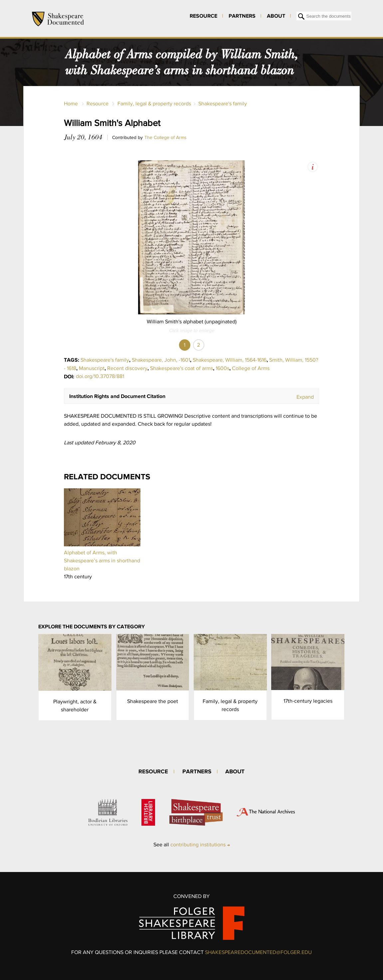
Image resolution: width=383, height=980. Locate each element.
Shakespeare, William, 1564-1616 (230, 360)
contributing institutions (198, 844)
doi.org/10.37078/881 (100, 376)
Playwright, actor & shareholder (75, 705)
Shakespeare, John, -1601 (161, 360)
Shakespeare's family (223, 103)
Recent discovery (127, 368)
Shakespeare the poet (153, 701)
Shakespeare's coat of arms (182, 368)
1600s (222, 368)
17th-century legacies (308, 701)
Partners (242, 16)
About (276, 16)
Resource (203, 16)
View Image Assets (313, 167)
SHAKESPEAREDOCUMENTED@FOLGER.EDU (258, 952)
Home (71, 103)
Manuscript (92, 368)
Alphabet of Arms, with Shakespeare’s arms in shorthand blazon (102, 560)
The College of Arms (166, 137)
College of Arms (251, 368)
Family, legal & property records (154, 103)
